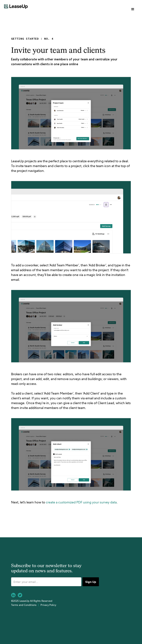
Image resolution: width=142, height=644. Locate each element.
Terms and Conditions (24, 605)
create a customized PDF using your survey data (81, 502)
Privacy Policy (48, 605)
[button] (133, 9)
